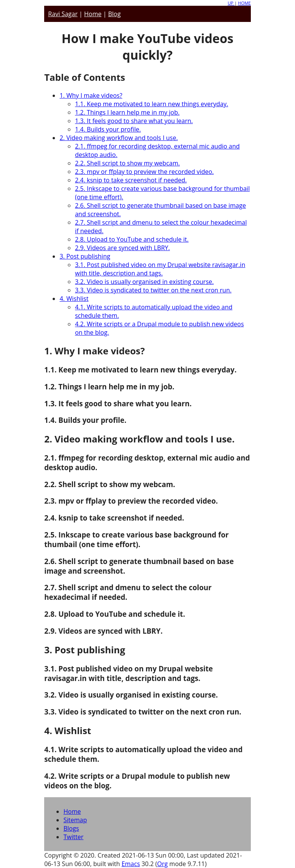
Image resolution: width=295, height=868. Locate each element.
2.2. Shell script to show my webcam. (127, 163)
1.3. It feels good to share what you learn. (134, 121)
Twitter (73, 837)
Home (93, 14)
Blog (114, 14)
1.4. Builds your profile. (108, 129)
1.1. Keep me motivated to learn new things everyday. (152, 104)
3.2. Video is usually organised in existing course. (144, 282)
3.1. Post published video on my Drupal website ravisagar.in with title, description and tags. (160, 269)
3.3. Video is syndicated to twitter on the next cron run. (153, 290)
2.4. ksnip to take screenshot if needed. (131, 180)
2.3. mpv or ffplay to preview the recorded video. (144, 172)
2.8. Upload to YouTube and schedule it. (132, 239)
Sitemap (75, 820)
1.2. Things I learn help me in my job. (127, 112)
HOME (244, 3)
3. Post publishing (85, 256)
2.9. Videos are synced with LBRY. (122, 248)
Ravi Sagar (63, 14)
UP (231, 3)
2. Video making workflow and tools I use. (119, 138)
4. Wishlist (74, 299)
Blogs (71, 828)
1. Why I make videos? (91, 95)
